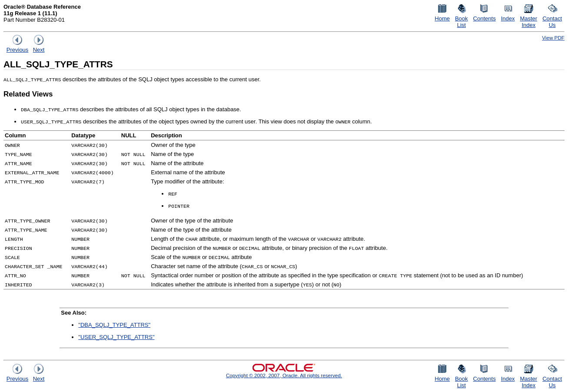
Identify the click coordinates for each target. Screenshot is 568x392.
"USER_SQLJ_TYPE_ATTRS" (116, 337)
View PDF (553, 38)
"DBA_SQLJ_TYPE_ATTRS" (114, 325)
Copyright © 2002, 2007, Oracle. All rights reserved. (284, 375)
